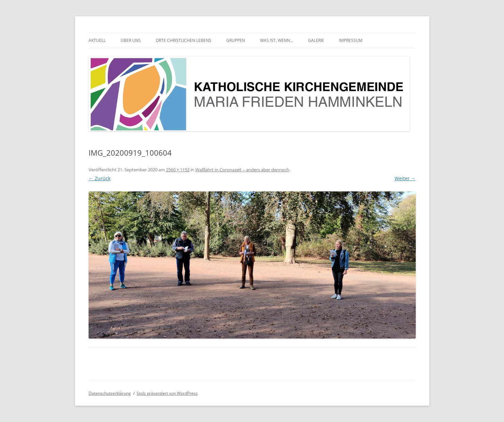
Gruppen (236, 40)
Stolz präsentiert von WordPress (167, 393)
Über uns (131, 40)
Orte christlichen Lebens (184, 40)
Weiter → (405, 178)
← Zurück (100, 178)
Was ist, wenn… (277, 40)
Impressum (351, 40)
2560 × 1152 (178, 170)
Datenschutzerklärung (110, 393)
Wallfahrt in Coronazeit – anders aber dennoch (242, 170)
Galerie (316, 40)
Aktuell (97, 40)
